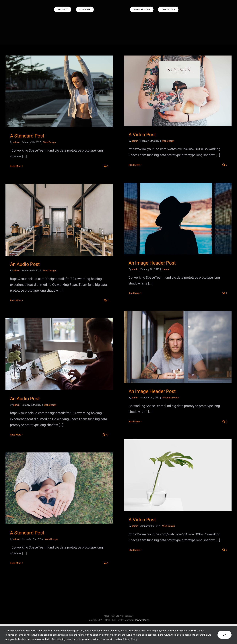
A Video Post (142, 135)
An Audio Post (25, 264)
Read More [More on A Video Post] (134, 165)
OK (225, 635)
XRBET (108, 620)
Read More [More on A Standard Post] (16, 166)
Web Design (49, 142)
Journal (166, 269)
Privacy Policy (142, 620)
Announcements (170, 398)
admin (16, 142)
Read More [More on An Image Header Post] (134, 293)
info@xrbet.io (66, 635)
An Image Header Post (152, 263)
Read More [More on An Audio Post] (16, 300)
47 (106, 435)
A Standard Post (27, 136)
